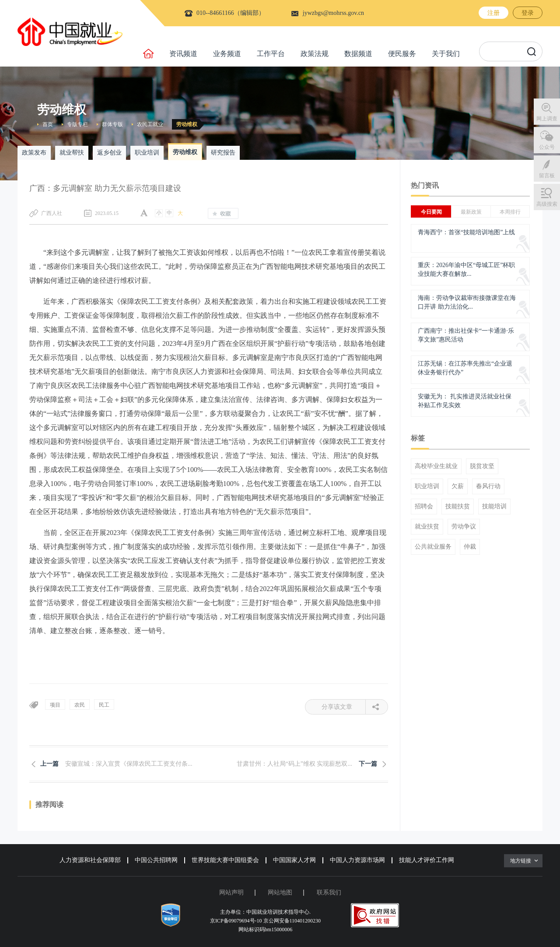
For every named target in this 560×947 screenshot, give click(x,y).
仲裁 (470, 547)
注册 (493, 13)
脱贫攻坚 (482, 466)
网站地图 (280, 892)
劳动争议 (464, 527)
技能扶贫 (458, 507)
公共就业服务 (433, 547)
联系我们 (329, 892)
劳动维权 (187, 124)
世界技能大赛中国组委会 (225, 860)
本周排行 (510, 212)
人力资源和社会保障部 (90, 860)
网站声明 (231, 892)
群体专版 (112, 124)
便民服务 (402, 54)
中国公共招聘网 (156, 860)
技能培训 (494, 507)
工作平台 (271, 54)
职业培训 (147, 153)
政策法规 (315, 54)
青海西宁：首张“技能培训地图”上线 (466, 232)
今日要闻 (431, 212)
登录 (528, 13)
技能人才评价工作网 (427, 860)
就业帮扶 (72, 153)
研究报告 (223, 153)
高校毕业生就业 (436, 466)
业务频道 (227, 54)
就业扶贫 (427, 527)
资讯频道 (183, 54)
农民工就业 (150, 124)
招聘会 (424, 507)
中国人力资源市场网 (357, 860)
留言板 (547, 176)
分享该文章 (344, 707)
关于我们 (446, 54)
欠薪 (458, 486)
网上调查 (547, 119)
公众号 (547, 147)
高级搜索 (547, 204)
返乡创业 (109, 153)
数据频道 (358, 54)
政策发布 (34, 153)
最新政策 (471, 212)
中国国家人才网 (294, 860)
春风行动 (488, 486)
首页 (48, 124)
